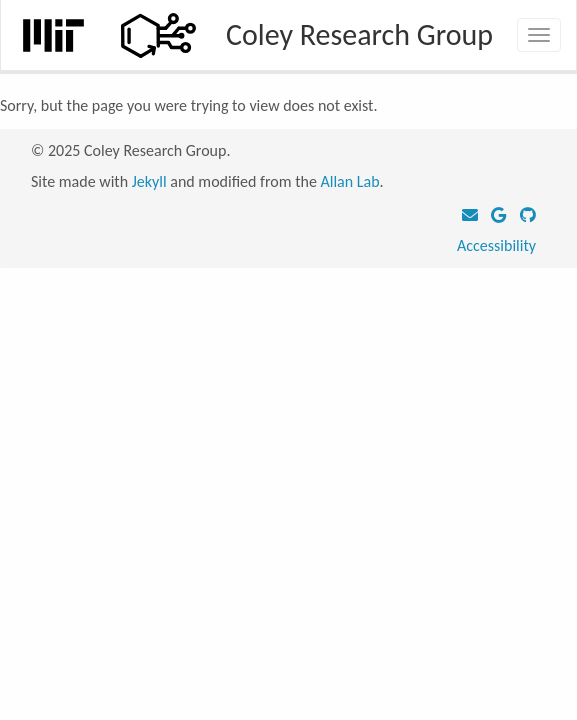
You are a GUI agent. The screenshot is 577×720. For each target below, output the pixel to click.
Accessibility (496, 245)
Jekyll (149, 181)
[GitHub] (528, 215)
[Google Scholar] (503, 215)
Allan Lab (349, 181)
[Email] (475, 215)
